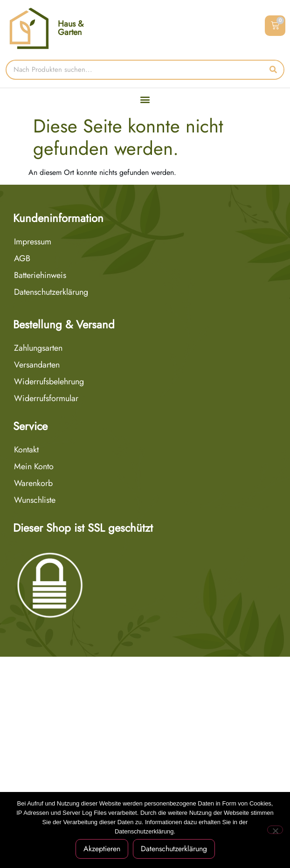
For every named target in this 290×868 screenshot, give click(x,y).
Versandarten (37, 365)
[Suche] (273, 70)
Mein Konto (34, 466)
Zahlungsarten (38, 348)
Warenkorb (33, 483)
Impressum (33, 242)
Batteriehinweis (40, 275)
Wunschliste (35, 500)
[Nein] (275, 830)
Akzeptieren (102, 849)
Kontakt (26, 450)
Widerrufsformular (46, 398)
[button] (145, 100)
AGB (22, 258)
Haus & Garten (71, 28)
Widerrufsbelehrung (49, 382)
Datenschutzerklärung (51, 292)
